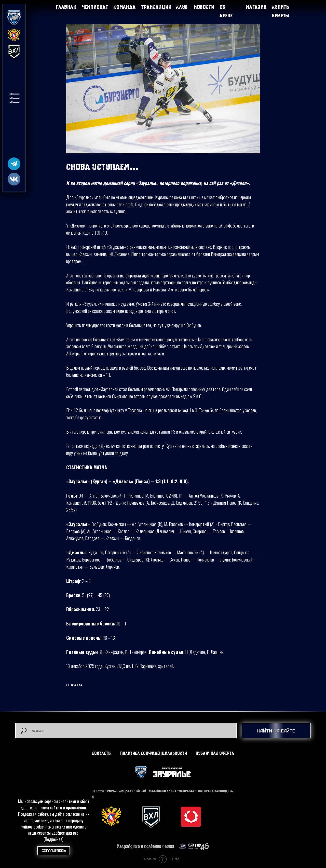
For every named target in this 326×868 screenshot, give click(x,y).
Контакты (102, 753)
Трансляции (156, 7)
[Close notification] (93, 797)
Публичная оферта (215, 753)
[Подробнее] (53, 839)
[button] (15, 98)
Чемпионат (95, 7)
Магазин (256, 7)
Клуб (182, 7)
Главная (66, 7)
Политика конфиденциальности (154, 753)
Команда (125, 7)
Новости (204, 7)
